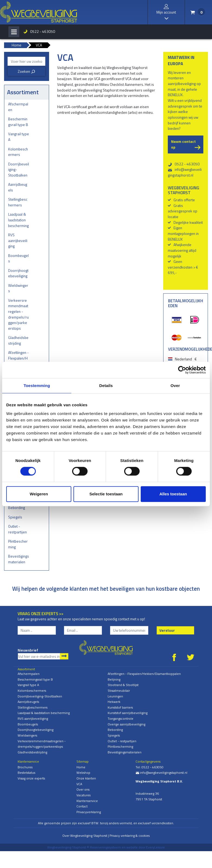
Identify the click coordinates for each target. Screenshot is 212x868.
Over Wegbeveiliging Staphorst (85, 836)
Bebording (17, 507)
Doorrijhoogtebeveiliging (18, 273)
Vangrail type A (19, 137)
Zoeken (26, 71)
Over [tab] (175, 386)
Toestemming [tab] (37, 386)
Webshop (83, 773)
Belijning (114, 679)
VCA (79, 784)
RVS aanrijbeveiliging (18, 240)
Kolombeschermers (18, 152)
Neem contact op (183, 144)
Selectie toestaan (106, 494)
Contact (82, 806)
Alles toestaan (173, 494)
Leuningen (115, 696)
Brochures (25, 767)
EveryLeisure (155, 847)
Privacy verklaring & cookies (130, 836)
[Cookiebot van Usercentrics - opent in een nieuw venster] (182, 370)
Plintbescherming (18, 544)
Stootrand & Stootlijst (123, 685)
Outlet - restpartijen (17, 529)
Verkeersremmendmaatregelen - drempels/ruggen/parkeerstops (18, 314)
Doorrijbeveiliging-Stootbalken (19, 169)
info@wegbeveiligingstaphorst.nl (185, 172)
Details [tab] (106, 386)
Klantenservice (87, 801)
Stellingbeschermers (18, 202)
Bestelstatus (26, 773)
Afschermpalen (18, 107)
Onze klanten (86, 778)
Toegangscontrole (121, 718)
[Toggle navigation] (14, 32)
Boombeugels (18, 258)
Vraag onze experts (31, 778)
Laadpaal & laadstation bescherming (18, 220)
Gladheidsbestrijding (18, 340)
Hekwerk (114, 702)
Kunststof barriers (120, 707)
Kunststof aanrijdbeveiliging (128, 713)
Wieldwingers (18, 288)
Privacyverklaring (89, 812)
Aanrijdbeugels (18, 187)
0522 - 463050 (43, 31)
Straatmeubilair (119, 691)
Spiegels (15, 517)
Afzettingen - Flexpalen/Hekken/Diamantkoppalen (18, 361)
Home (81, 767)
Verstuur (167, 630)
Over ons (83, 789)
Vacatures (83, 795)
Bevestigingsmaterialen (19, 559)
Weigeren (39, 494)
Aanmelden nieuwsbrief (64, 656)
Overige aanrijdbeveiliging (126, 724)
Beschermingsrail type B (18, 122)
